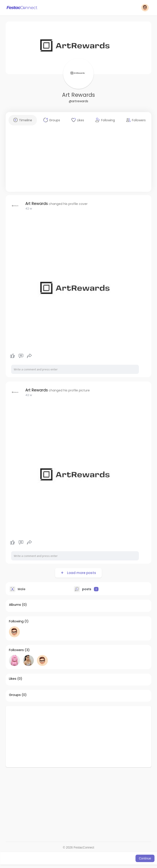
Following (16, 621)
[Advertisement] (78, 161)
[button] (145, 8)
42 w (29, 209)
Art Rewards (78, 95)
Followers (16, 650)
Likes (13, 679)
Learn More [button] (121, 858)
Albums (15, 605)
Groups (15, 695)
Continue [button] (145, 858)
